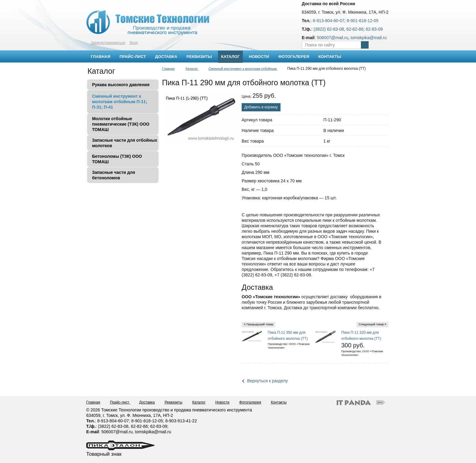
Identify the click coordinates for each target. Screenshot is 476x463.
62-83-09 (374, 29)
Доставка (147, 402)
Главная (168, 69)
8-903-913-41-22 (181, 421)
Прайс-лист (120, 402)
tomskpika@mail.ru (369, 38)
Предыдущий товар (260, 324)
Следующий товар (371, 324)
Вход (134, 43)
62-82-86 (355, 29)
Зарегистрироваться (108, 43)
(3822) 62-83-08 (329, 29)
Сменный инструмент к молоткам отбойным (243, 69)
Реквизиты (173, 402)
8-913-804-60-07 (328, 21)
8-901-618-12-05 (362, 21)
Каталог (230, 57)
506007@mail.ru (333, 38)
